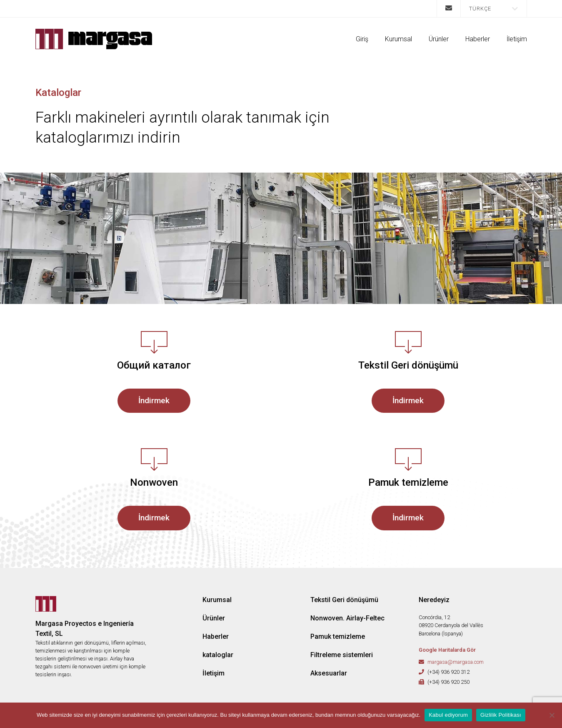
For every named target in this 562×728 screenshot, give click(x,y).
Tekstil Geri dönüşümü (344, 600)
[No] (552, 715)
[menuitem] (494, 9)
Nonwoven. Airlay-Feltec (347, 618)
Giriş (362, 39)
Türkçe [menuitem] (480, 9)
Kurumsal (398, 39)
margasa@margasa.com (456, 662)
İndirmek (154, 400)
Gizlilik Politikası (501, 715)
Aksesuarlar (329, 673)
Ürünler (439, 39)
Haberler (478, 39)
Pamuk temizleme (338, 636)
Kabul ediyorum (448, 715)
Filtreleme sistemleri (342, 655)
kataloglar (218, 655)
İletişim (517, 39)
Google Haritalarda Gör (447, 650)
